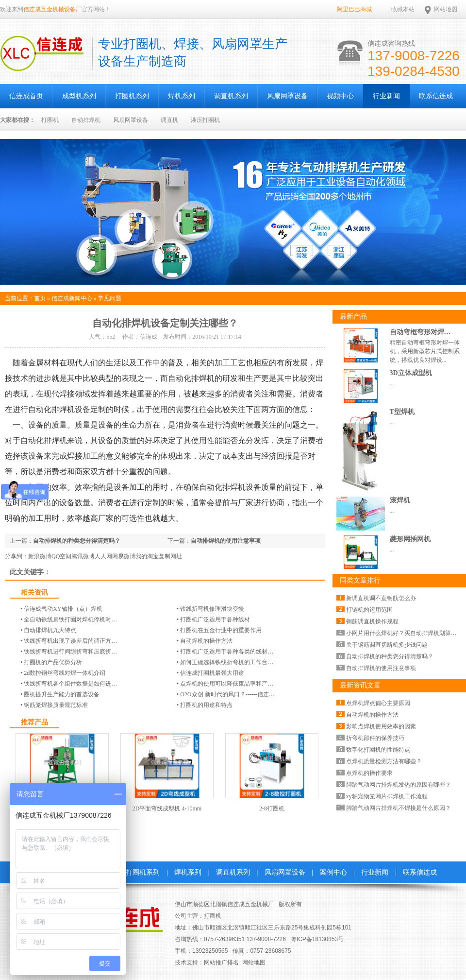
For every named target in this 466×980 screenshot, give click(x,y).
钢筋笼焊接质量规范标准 (56, 705)
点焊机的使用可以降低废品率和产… (227, 684)
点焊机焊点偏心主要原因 (378, 703)
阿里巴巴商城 (354, 9)
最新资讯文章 (360, 685)
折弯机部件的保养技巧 (375, 738)
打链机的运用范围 (369, 610)
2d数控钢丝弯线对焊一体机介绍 (65, 673)
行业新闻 (386, 96)
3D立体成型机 (411, 373)
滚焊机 (400, 500)
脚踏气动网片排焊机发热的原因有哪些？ (399, 785)
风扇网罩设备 (287, 96)
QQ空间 (61, 556)
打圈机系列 (132, 96)
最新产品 (353, 317)
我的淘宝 (147, 556)
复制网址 (170, 556)
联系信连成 (436, 96)
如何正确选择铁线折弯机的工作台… (227, 662)
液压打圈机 (205, 120)
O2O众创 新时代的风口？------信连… (227, 694)
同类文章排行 (360, 580)
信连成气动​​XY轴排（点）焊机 (63, 609)
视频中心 (340, 96)
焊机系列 (182, 96)
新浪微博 (40, 556)
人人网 (103, 556)
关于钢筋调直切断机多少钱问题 (387, 645)
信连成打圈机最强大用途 (212, 673)
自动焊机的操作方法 (206, 641)
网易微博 (124, 556)
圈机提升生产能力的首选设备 (62, 694)
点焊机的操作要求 (369, 773)
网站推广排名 (221, 963)
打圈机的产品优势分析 (53, 662)
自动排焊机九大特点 (50, 630)
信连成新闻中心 (72, 298)
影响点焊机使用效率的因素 (381, 726)
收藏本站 (403, 9)
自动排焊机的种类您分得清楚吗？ (77, 541)
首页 (40, 298)
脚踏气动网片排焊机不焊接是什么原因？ (399, 808)
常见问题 (110, 298)
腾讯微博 (83, 556)
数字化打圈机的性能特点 (378, 750)
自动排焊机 (86, 120)
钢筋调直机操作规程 (372, 621)
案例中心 (333, 872)
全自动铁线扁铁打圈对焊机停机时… (70, 619)
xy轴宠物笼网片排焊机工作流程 (387, 796)
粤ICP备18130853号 (317, 939)
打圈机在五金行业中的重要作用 (221, 630)
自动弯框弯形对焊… (420, 332)
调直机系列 (231, 96)
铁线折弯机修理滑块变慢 (212, 609)
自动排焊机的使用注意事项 (226, 541)
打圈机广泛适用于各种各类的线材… (227, 652)
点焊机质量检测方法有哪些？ (384, 761)
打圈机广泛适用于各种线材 (215, 619)
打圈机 (50, 120)
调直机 (169, 120)
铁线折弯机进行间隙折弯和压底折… (70, 652)
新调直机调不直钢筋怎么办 (381, 598)
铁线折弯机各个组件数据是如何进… (70, 684)
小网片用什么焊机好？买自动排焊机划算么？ (404, 633)
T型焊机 (402, 412)
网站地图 (446, 9)
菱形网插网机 (410, 539)
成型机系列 (79, 96)
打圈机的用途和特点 (206, 705)
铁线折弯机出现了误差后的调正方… (70, 641)
